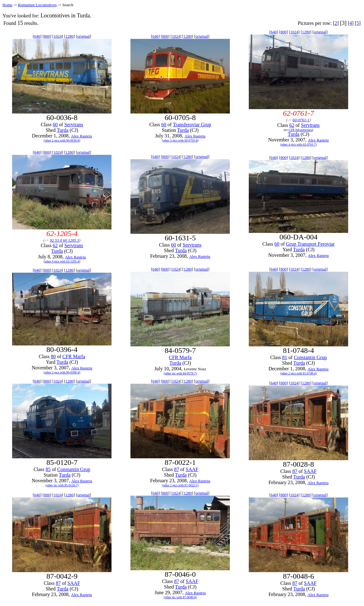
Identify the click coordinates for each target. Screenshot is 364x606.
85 (48, 469)
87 (176, 469)
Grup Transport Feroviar (310, 244)
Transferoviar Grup (192, 125)
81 (285, 357)
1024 (58, 36)
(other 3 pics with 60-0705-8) (180, 140)
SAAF (192, 469)
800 (47, 36)
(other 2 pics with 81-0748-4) (298, 373)
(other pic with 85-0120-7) (62, 485)
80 (53, 356)
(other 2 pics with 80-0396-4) (62, 372)
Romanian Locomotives (37, 5)
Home (7, 5)
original (84, 36)
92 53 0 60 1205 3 (64, 240)
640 (37, 36)
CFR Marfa (74, 356)
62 (292, 125)
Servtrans (74, 125)
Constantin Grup (310, 357)
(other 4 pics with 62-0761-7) (298, 144)
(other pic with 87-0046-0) (180, 597)
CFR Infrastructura (301, 130)
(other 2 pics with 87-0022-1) (180, 485)
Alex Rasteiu (82, 136)
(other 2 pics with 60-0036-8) (62, 140)
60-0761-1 (301, 120)
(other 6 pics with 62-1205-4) (62, 261)
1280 (70, 36)
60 (55, 125)
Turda (63, 130)
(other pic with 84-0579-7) (180, 373)
